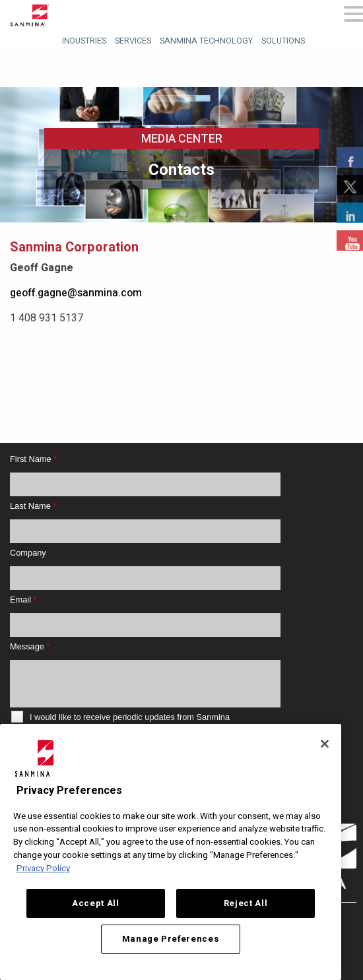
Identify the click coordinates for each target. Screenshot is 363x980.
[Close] (325, 744)
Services (133, 41)
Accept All (96, 903)
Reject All (246, 903)
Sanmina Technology (206, 41)
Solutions (283, 41)
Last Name (33, 506)
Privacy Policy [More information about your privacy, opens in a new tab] (43, 868)
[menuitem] (82, 39)
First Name (33, 459)
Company (28, 553)
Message (30, 646)
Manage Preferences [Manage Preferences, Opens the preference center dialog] (171, 939)
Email (23, 600)
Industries (84, 41)
